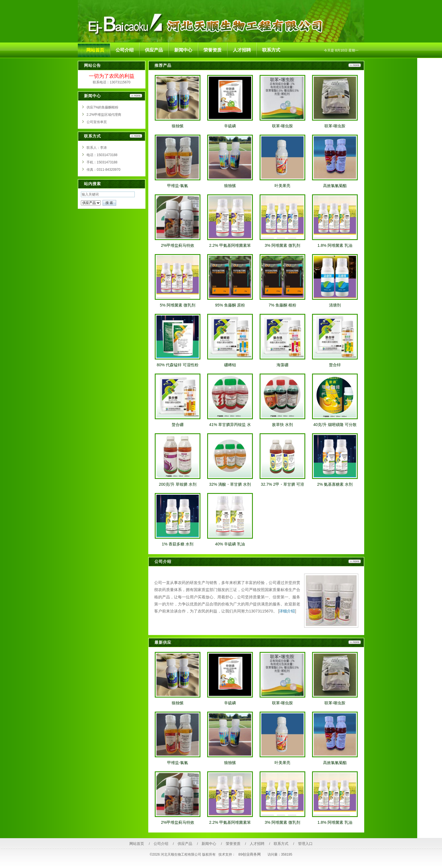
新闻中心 (209, 844)
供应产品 (185, 844)
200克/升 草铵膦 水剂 (177, 484)
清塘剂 (335, 305)
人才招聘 (257, 844)
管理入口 (305, 844)
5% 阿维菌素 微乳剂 (178, 305)
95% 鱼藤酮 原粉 (230, 305)
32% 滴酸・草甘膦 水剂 (230, 484)
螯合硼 (178, 425)
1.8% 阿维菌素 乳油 (335, 245)
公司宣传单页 (97, 122)
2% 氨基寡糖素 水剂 (335, 484)
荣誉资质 (233, 844)
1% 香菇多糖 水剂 (178, 544)
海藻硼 (282, 365)
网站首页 (137, 844)
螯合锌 (335, 365)
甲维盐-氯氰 (178, 186)
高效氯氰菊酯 (335, 186)
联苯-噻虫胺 (283, 126)
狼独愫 (178, 126)
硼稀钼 (230, 365)
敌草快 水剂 (282, 425)
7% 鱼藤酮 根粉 (282, 305)
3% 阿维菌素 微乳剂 (282, 245)
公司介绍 (161, 844)
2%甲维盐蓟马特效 (178, 245)
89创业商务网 (250, 854)
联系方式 (281, 844)
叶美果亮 (282, 186)
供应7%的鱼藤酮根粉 (102, 107)
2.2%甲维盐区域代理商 (104, 115)
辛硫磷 (230, 126)
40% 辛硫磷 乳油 (230, 544)
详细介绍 (287, 611)
